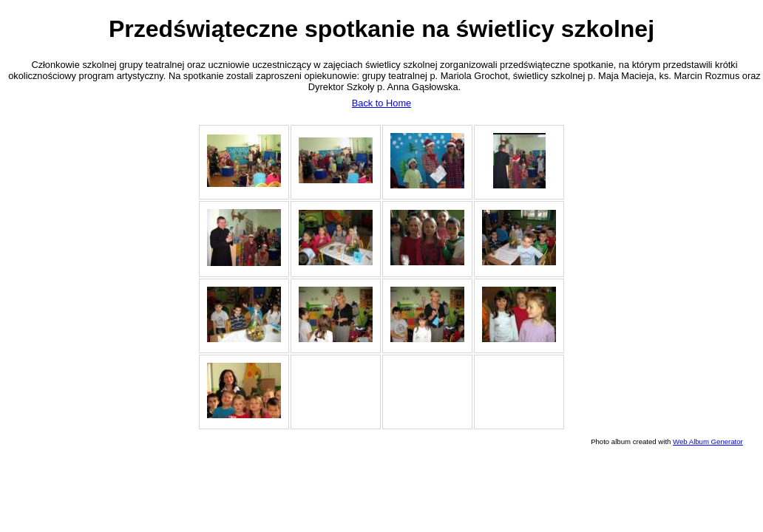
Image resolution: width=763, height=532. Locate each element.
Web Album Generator (708, 441)
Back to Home (381, 103)
